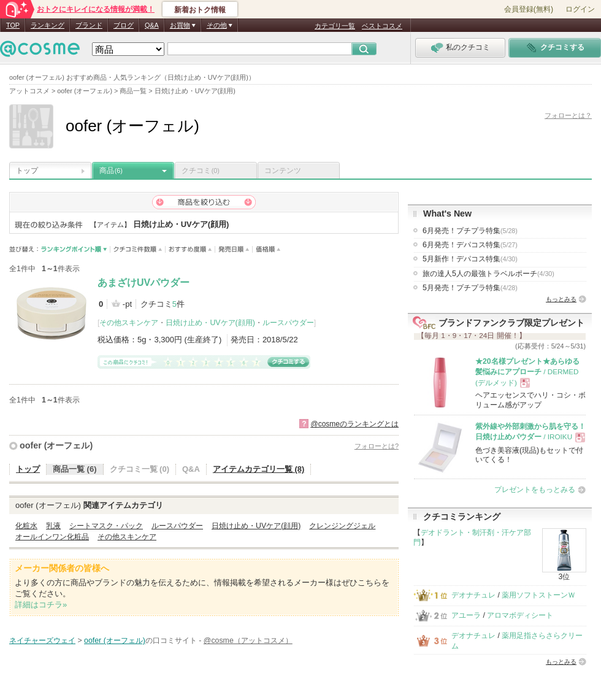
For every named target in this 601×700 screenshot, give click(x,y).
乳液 (53, 526)
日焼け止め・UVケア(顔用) (210, 323)
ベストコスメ (382, 26)
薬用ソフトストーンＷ (538, 595)
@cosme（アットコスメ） (248, 640)
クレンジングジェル (342, 526)
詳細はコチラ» (41, 605)
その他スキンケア (129, 323)
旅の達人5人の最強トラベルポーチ (488, 274)
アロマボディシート (520, 615)
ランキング (48, 25)
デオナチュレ (473, 595)
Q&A (152, 25)
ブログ (124, 25)
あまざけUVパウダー (144, 283)
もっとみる (561, 299)
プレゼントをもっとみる (535, 490)
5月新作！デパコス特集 (470, 259)
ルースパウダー (288, 323)
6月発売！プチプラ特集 (470, 231)
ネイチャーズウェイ (42, 640)
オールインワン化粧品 (52, 537)
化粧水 (26, 526)
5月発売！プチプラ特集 (470, 288)
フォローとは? (377, 446)
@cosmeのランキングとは (354, 424)
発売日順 (234, 249)
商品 (111, 171)
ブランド (89, 25)
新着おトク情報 (200, 10)
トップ (27, 171)
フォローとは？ (568, 115)
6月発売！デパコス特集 (470, 245)
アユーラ (466, 615)
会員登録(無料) (529, 9)
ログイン (580, 9)
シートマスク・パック (106, 526)
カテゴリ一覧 (335, 26)
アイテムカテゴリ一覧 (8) (259, 469)
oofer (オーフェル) (56, 445)
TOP (13, 25)
